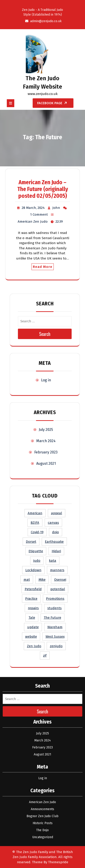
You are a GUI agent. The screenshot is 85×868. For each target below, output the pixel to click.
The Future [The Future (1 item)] (52, 618)
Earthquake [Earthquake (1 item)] (54, 542)
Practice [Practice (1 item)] (31, 599)
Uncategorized (43, 837)
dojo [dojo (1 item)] (56, 532)
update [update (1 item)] (33, 627)
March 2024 (46, 441)
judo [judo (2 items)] (37, 561)
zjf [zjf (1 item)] (45, 656)
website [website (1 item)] (31, 637)
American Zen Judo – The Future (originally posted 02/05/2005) (43, 189)
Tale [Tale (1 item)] (32, 618)
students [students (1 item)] (55, 608)
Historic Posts (43, 823)
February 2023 (46, 452)
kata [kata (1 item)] (53, 561)
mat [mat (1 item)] (27, 580)
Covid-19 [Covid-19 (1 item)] (37, 532)
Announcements (42, 809)
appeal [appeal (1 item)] (57, 513)
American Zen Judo (33, 222)
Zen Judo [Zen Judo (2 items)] (34, 646)
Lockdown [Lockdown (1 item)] (33, 570)
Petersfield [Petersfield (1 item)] (33, 589)
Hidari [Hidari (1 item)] (56, 551)
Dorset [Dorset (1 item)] (31, 542)
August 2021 (46, 463)
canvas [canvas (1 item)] (53, 523)
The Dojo (42, 830)
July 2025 (46, 430)
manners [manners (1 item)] (57, 570)
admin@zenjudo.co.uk (42, 21)
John (56, 208)
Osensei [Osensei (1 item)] (60, 580)
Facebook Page (53, 103)
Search (45, 334)
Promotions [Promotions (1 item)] (55, 599)
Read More (43, 267)
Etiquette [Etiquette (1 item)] (36, 551)
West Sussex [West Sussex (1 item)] (55, 637)
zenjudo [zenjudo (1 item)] (56, 646)
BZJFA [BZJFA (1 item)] (35, 523)
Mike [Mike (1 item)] (42, 580)
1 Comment (39, 215)
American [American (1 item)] (35, 513)
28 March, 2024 (33, 208)
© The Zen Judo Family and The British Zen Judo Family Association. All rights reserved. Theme (43, 857)
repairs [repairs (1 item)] (33, 608)
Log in (46, 380)
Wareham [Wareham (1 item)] (55, 627)
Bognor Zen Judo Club (42, 816)
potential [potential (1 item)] (58, 589)
